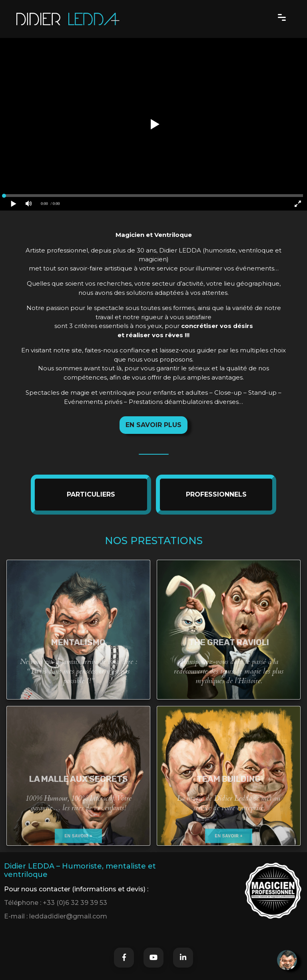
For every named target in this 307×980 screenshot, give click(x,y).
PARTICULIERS (91, 494)
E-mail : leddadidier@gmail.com (56, 916)
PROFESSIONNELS (216, 494)
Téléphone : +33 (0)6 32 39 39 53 (56, 903)
